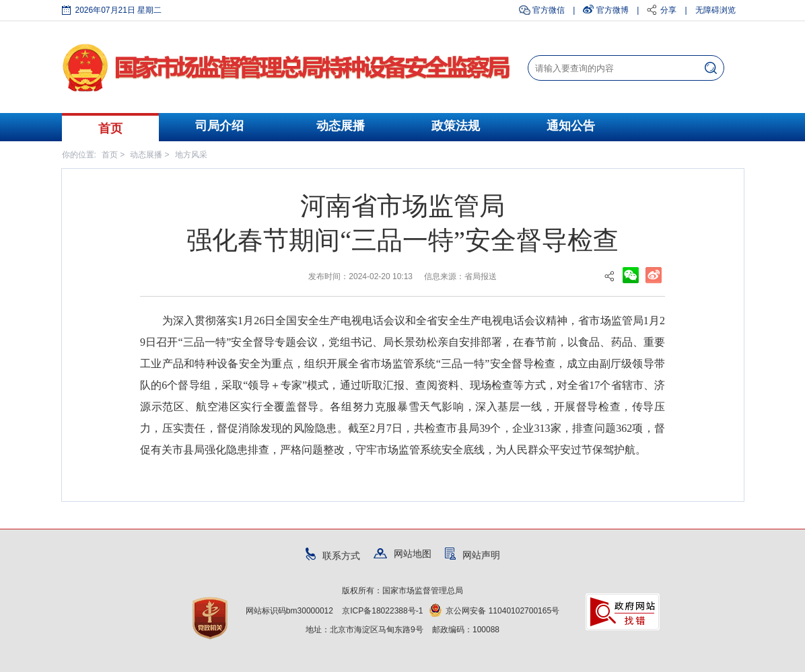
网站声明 (473, 555)
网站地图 (403, 554)
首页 (110, 128)
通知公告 (571, 126)
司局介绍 (219, 126)
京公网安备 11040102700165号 (494, 611)
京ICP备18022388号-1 (382, 611)
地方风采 (191, 155)
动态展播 (341, 126)
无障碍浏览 (715, 10)
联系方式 (333, 556)
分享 (668, 10)
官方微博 (612, 10)
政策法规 (456, 126)
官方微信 (549, 10)
